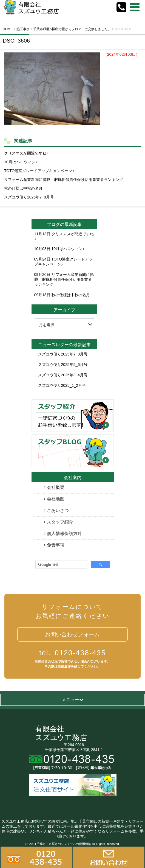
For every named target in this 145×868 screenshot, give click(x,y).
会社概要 (56, 487)
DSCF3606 (16, 41)
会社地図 (56, 499)
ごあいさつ (58, 510)
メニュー (73, 700)
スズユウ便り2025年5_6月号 (63, 365)
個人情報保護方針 (64, 534)
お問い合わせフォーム (72, 634)
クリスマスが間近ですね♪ (26, 153)
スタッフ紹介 (60, 522)
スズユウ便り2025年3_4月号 (63, 375)
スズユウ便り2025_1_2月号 (62, 385)
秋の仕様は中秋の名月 (23, 188)
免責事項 (56, 545)
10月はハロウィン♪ (21, 162)
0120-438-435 (72, 653)
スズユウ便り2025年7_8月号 (29, 197)
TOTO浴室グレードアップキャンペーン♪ (39, 171)
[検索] (61, 565)
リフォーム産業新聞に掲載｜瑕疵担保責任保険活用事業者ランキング (64, 180)
